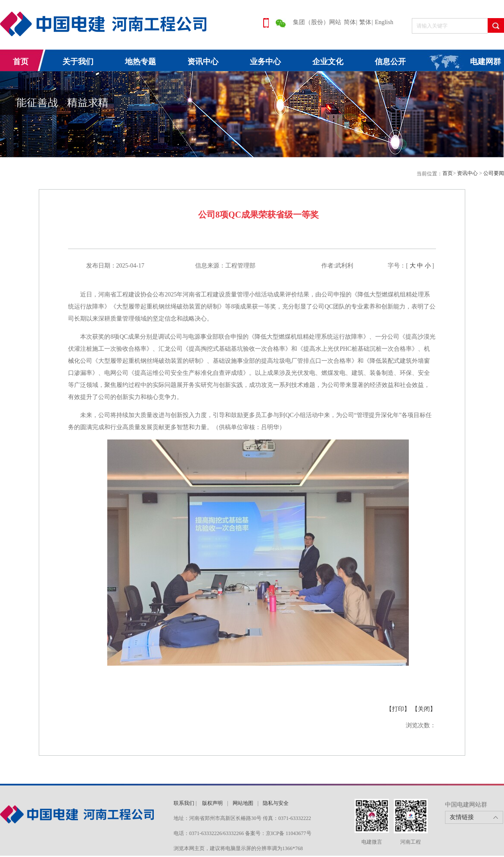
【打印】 (398, 709)
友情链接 (462, 817)
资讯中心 (203, 62)
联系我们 (184, 803)
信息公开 (390, 62)
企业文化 (328, 62)
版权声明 (212, 803)
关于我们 (78, 62)
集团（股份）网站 (317, 22)
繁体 (365, 22)
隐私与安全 (276, 803)
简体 (350, 22)
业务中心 (265, 62)
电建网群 (485, 62)
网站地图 (243, 803)
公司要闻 (494, 173)
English (384, 22)
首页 (21, 62)
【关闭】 (424, 709)
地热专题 (140, 62)
